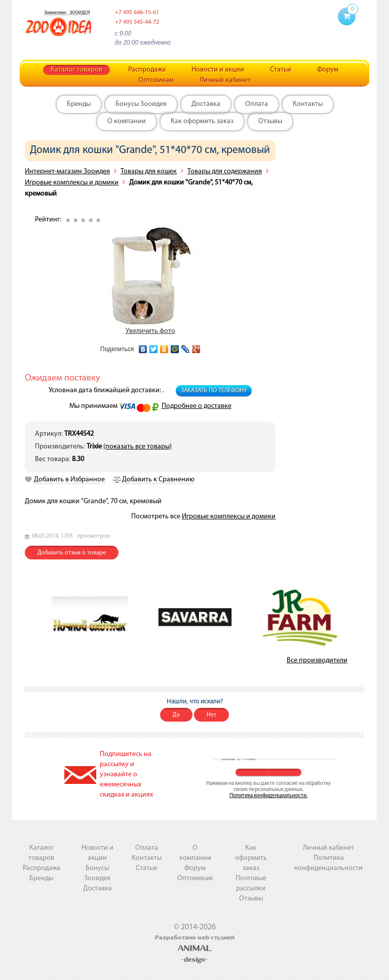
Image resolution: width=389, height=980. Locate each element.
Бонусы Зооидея (141, 104)
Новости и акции (218, 70)
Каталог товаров (76, 70)
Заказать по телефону (214, 391)
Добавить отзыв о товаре (72, 553)
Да (176, 715)
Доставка (206, 104)
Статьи (281, 70)
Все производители (317, 661)
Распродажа (147, 70)
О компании (127, 121)
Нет (211, 715)
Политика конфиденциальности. (268, 796)
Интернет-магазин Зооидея (67, 172)
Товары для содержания (225, 172)
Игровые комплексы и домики (72, 183)
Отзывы (270, 121)
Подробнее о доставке (197, 406)
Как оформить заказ (202, 121)
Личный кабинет (225, 80)
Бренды (79, 104)
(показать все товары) (138, 447)
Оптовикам (156, 80)
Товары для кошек (149, 172)
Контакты (308, 104)
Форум (328, 70)
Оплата (257, 104)
